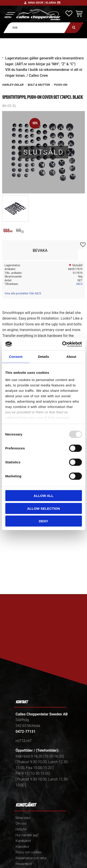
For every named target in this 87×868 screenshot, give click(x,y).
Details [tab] (43, 357)
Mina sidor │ (37, 3)
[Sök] (74, 28)
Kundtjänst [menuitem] (23, 841)
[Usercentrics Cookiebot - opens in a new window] (62, 344)
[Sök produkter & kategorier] (37, 28)
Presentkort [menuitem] (24, 864)
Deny (44, 521)
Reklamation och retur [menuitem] (31, 858)
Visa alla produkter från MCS (23, 293)
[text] (8, 231)
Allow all (44, 496)
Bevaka (40, 250)
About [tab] (71, 357)
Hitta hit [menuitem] (21, 829)
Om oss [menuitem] (21, 824)
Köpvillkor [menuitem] (22, 847)
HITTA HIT (24, 741)
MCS (79, 284)
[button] (10, 15)
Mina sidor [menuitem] (23, 818)
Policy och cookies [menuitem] (29, 852)
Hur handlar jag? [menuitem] (27, 835)
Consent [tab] (16, 357)
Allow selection (43, 508)
